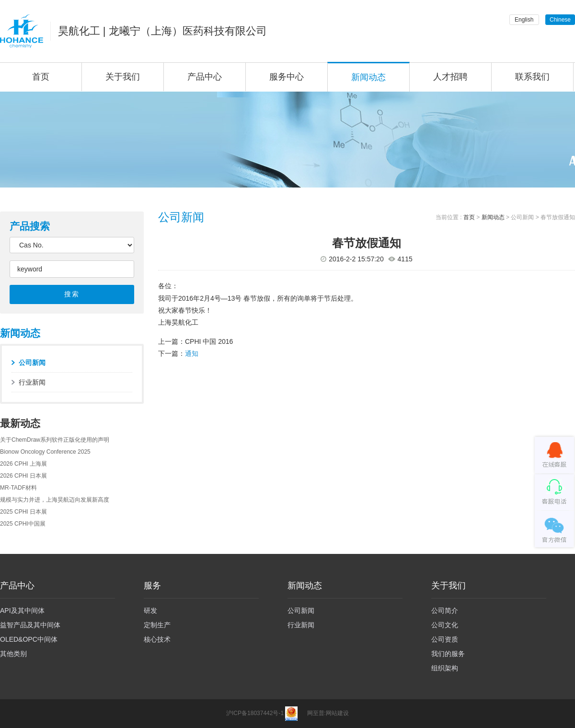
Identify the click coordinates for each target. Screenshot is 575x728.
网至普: (316, 714)
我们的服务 (448, 654)
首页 (469, 217)
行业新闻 (32, 382)
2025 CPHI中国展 (23, 524)
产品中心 (205, 77)
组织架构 (445, 668)
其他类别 (13, 654)
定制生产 (157, 625)
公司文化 (445, 625)
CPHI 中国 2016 (209, 341)
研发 (150, 611)
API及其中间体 (22, 611)
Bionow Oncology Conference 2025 (45, 452)
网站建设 (337, 714)
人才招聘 (450, 77)
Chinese (560, 20)
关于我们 (123, 77)
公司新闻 (32, 363)
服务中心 (287, 77)
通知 (192, 353)
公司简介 (445, 611)
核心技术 (157, 639)
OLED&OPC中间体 (29, 639)
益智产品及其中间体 (30, 625)
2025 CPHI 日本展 (23, 512)
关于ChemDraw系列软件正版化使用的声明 (55, 440)
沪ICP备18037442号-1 (255, 714)
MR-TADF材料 (18, 488)
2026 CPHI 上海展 (23, 464)
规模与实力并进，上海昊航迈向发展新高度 (55, 500)
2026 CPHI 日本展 (23, 476)
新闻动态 (368, 77)
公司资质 (445, 639)
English (524, 20)
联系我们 (532, 77)
